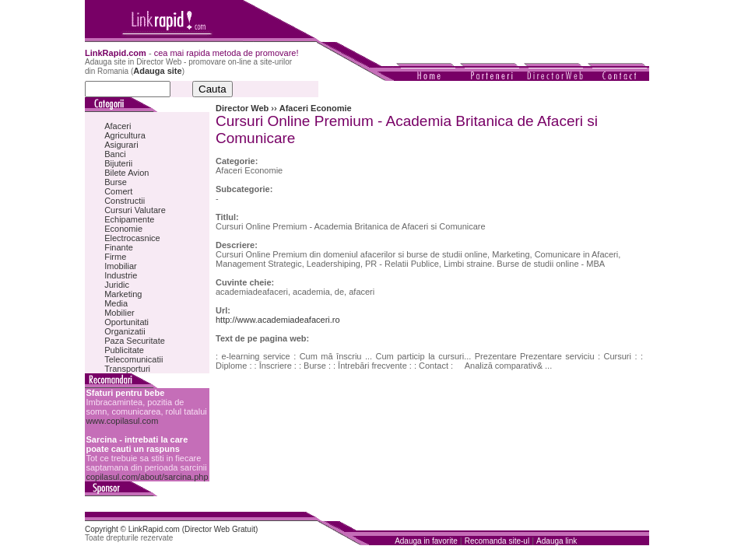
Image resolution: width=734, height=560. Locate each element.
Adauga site (157, 71)
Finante (119, 247)
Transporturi (127, 369)
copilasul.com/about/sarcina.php (147, 477)
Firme (115, 257)
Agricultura (125, 135)
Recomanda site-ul (497, 541)
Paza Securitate (135, 341)
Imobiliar (121, 266)
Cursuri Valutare (135, 210)
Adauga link (557, 541)
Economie (123, 229)
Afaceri (118, 126)
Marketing (123, 294)
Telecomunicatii (133, 359)
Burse (116, 182)
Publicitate (124, 350)
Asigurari (121, 145)
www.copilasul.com (122, 421)
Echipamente (129, 219)
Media (116, 303)
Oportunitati (126, 322)
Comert (118, 191)
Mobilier (119, 313)
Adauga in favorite (426, 541)
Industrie (121, 275)
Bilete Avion (126, 173)
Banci (115, 154)
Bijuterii (118, 163)
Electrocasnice (132, 238)
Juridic (117, 285)
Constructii (125, 201)
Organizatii (125, 331)
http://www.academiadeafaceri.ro (278, 320)
